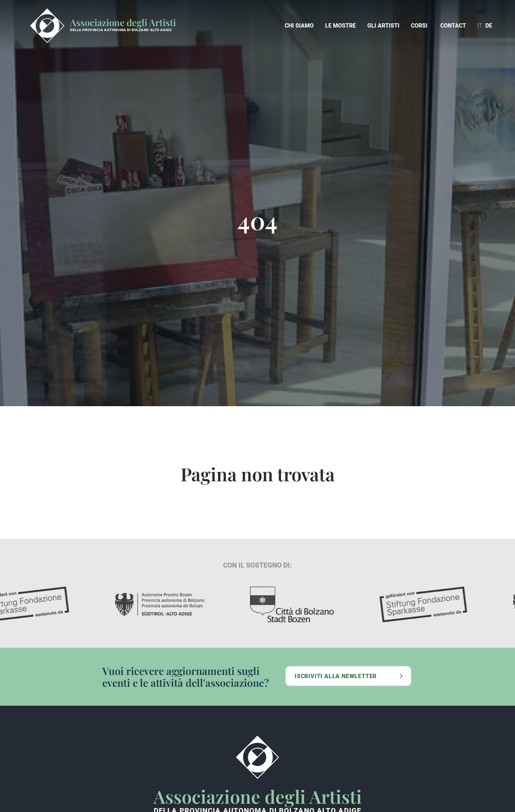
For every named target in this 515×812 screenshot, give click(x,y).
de (489, 26)
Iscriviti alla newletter (336, 676)
